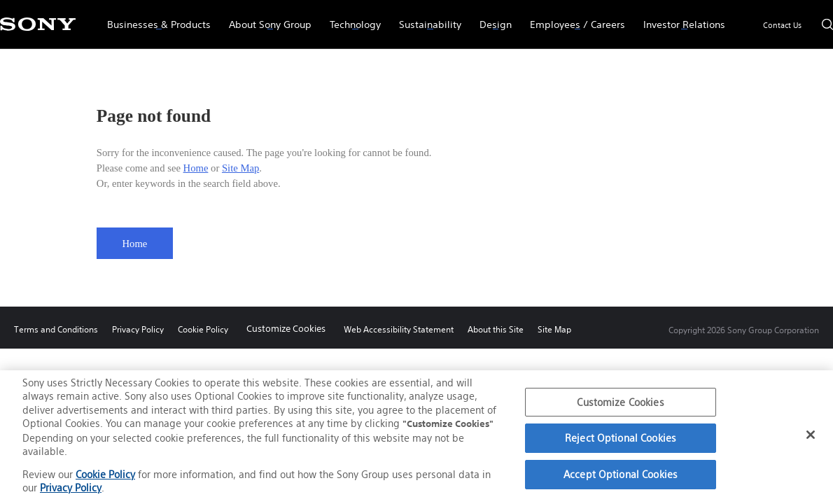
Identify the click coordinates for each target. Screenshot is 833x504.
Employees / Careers (573, 18)
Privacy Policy (138, 329)
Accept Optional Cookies (621, 474)
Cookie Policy (203, 329)
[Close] (811, 435)
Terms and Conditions (56, 329)
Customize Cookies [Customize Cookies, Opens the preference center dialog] (620, 402)
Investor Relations (680, 18)
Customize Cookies (286, 329)
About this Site (496, 329)
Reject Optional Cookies (621, 439)
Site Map (240, 168)
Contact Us (782, 25)
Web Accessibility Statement (399, 329)
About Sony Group (266, 18)
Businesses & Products (154, 18)
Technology (351, 18)
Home (196, 168)
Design (491, 18)
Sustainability (426, 18)
